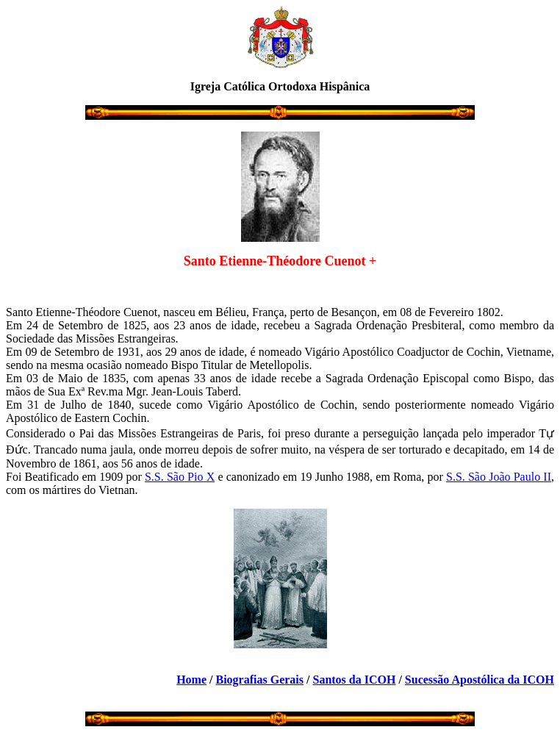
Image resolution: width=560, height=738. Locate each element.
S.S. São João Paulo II (499, 477)
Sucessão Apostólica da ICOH (480, 680)
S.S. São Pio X (180, 477)
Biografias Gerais (259, 680)
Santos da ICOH (354, 680)
